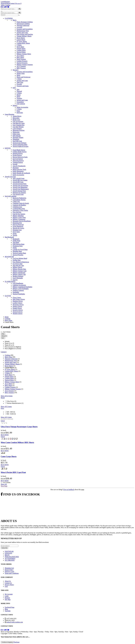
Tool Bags (16, 242)
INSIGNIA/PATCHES (12, 557)
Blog (6, 609)
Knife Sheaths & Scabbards (21, 173)
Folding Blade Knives (20, 152)
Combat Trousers (22, 61)
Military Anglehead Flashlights (22, 287)
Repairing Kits (17, 223)
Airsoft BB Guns (18, 182)
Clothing (7, 355)
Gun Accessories (18, 121)
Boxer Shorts (21, 38)
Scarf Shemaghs (18, 278)
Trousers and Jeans (23, 86)
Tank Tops (20, 82)
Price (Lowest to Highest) (13, 347)
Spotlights (16, 292)
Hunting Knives (18, 153)
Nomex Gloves (17, 306)
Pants (18, 111)
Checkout (16, 642)
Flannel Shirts (21, 49)
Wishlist (7, 3)
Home (3, 3)
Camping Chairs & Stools (21, 203)
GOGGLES (8, 553)
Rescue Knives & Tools (20, 157)
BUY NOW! (5, 435)
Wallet (15, 248)
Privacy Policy (9, 585)
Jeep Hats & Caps (18, 265)
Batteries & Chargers (19, 193)
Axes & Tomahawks (19, 166)
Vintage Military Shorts (24, 36)
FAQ (6, 586)
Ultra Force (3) (11, 401)
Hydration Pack (18, 246)
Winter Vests (21, 73)
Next (4, 486)
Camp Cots (16, 201)
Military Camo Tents (19, 217)
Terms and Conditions (12, 573)
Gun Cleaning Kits (19, 125)
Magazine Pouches (19, 130)
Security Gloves (18, 310)
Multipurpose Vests (23, 31)
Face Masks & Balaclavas (21, 262)
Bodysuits (20, 113)
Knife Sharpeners (18, 171)
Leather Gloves (17, 303)
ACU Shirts (20, 56)
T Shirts (19, 45)
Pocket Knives (17, 155)
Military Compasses (19, 219)
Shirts (18, 97)
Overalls (19, 84)
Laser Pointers (17, 129)
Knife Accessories (18, 175)
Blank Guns (16, 120)
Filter (3, 334)
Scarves (15, 280)
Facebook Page (10, 607)
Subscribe (4, 548)
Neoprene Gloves (18, 305)
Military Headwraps (19, 273)
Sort (3, 338)
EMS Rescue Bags (18, 244)
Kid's (14, 88)
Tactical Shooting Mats (20, 145)
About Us (8, 581)
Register (7, 2)
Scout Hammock (18, 226)
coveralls (19, 27)
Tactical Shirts (21, 52)
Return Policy (9, 570)
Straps (15, 233)
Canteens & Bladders (19, 205)
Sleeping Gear (17, 230)
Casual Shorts (21, 40)
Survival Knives (18, 159)
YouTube (8, 611)
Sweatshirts (20, 102)
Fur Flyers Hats (18, 264)
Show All (4, 336)
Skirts (18, 75)
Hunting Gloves (18, 301)
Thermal (19, 91)
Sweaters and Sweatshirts (25, 29)
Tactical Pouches (18, 255)
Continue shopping (7, 642)
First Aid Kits (17, 212)
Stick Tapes (16, 232)
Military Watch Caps (19, 274)
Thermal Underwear (23, 25)
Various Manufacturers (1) (15, 403)
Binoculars (16, 118)
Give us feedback (69, 490)
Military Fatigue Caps (20, 271)
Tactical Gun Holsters (19, 143)
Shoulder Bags (17, 251)
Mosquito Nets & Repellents (22, 221)
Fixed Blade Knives (19, 150)
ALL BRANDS (10, 560)
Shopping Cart (9, 568)
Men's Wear (8, 357)
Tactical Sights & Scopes (21, 146)
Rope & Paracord (18, 225)
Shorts (19, 95)
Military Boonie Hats (19, 269)
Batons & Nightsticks (19, 198)
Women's (15, 70)
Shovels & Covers (18, 228)
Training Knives (18, 162)
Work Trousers (21, 59)
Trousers (19, 98)
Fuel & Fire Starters (19, 214)
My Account (9, 594)
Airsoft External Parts (20, 184)
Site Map (8, 599)
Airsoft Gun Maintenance (21, 189)
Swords (15, 164)
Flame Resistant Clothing (25, 22)
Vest (18, 89)
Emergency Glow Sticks (20, 210)
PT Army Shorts (22, 41)
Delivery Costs (9, 572)
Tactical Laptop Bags (19, 253)
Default (7, 341)
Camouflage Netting (19, 200)
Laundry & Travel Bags (20, 249)
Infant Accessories (22, 107)
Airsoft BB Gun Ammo (20, 180)
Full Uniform (21, 104)
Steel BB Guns (17, 141)
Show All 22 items (7, 396)
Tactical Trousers (22, 63)
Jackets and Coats (22, 33)
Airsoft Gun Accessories (20, 185)
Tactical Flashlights (19, 294)
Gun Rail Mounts (18, 127)
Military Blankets (18, 216)
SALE (3, 421)
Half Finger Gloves (19, 299)
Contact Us (13, 3)
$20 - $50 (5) (11, 412)
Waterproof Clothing (23, 24)
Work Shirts (20, 47)
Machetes (16, 168)
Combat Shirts (21, 50)
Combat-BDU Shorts (23, 43)
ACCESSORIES (10, 558)
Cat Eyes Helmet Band (20, 258)
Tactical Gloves (18, 312)
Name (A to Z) (9, 343)
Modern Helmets (18, 276)
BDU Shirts (20, 57)
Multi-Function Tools (19, 169)
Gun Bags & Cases (19, 123)
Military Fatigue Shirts (24, 54)
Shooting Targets (18, 137)
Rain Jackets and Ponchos (25, 34)
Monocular (16, 132)
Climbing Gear (17, 207)
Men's (14, 20)
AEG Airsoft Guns (18, 178)
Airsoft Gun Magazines (20, 187)
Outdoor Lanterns (18, 290)
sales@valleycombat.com (15, 622)
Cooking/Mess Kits (19, 209)
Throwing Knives (18, 161)
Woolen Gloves (18, 314)
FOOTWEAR (9, 551)
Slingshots (16, 139)
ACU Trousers (21, 66)
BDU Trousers (21, 68)
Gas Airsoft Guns (18, 194)
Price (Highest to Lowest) (13, 349)
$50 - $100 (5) (11, 414)
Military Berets (17, 267)
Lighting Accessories (19, 285)
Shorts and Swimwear (23, 77)
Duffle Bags (16, 241)
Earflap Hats (17, 260)
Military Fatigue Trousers (25, 65)
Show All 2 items (6, 407)
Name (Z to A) (9, 345)
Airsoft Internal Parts (19, 191)
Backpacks (16, 239)
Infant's (15, 105)
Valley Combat (6, 5)
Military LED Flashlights (21, 289)
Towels (15, 235)
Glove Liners (17, 298)
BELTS (7, 555)
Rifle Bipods (17, 136)
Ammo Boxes (17, 116)
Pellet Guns (16, 134)
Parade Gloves (17, 308)
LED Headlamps (18, 283)
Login (3, 2)
